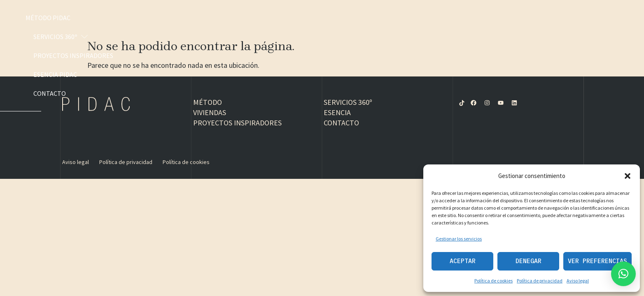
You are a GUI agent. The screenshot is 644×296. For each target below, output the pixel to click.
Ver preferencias (597, 261)
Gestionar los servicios (459, 239)
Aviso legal (578, 281)
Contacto (594, 18)
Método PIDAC (315, 18)
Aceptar (463, 261)
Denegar (528, 261)
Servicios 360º (380, 18)
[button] (628, 176)
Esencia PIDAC (540, 18)
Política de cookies (493, 281)
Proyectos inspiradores (463, 18)
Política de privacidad (540, 281)
